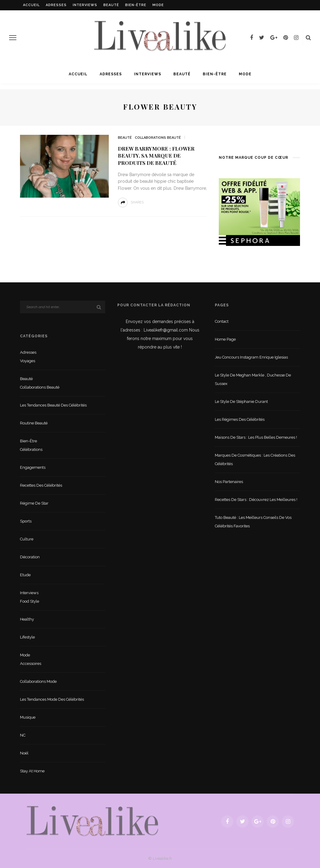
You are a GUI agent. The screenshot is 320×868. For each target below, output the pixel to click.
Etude (25, 575)
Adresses (56, 5)
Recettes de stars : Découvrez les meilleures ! (256, 500)
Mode (158, 5)
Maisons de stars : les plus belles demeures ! (256, 437)
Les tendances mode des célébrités (52, 699)
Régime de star (34, 503)
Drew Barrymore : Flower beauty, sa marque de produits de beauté (156, 156)
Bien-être (136, 5)
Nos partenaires (229, 482)
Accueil (31, 5)
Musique (28, 717)
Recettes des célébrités (41, 485)
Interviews (85, 5)
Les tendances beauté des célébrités (53, 405)
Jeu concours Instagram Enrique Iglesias (251, 357)
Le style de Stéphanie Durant (241, 402)
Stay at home (32, 771)
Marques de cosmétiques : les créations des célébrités (255, 460)
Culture (27, 539)
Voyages (28, 361)
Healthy (27, 619)
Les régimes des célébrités (240, 419)
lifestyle (27, 637)
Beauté (111, 5)
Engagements (33, 467)
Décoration (30, 557)
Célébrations (31, 449)
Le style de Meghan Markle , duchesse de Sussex (253, 379)
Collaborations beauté (158, 138)
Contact (222, 321)
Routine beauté (34, 423)
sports (26, 521)
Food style (30, 601)
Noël (24, 753)
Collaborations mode (38, 681)
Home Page (225, 339)
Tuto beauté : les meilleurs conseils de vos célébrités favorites (253, 522)
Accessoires (31, 664)
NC (23, 735)
